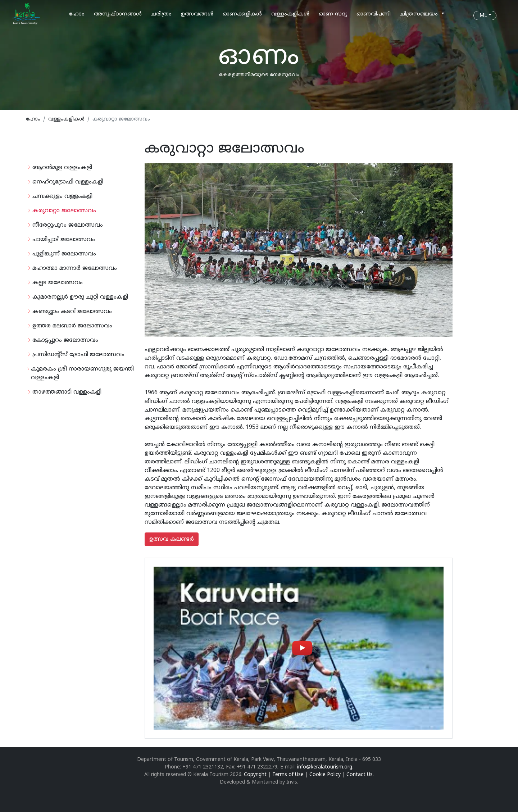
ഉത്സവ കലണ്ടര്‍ (172, 539)
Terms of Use (288, 775)
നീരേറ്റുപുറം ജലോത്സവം (68, 225)
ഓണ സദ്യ (333, 14)
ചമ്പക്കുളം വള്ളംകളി (62, 196)
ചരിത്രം (161, 14)
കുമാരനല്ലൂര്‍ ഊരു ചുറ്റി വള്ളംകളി (80, 297)
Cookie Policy (325, 775)
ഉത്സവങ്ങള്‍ (197, 14)
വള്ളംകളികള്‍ (290, 14)
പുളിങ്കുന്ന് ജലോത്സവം (64, 254)
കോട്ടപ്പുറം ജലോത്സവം (65, 340)
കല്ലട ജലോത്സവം (58, 283)
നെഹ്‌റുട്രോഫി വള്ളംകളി (68, 182)
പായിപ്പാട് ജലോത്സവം (64, 240)
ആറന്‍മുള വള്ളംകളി (62, 168)
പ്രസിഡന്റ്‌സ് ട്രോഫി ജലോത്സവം (78, 355)
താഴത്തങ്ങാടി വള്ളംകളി (67, 392)
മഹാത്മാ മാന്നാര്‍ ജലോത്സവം (75, 268)
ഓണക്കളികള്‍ (242, 14)
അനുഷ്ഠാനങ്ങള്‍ (118, 14)
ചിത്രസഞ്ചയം (419, 14)
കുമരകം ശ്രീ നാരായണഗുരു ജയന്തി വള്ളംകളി (82, 373)
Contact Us (360, 775)
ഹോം (77, 14)
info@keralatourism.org (325, 767)
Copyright (255, 775)
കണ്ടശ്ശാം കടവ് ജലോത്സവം (72, 312)
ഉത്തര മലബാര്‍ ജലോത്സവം (72, 326)
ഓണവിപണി (374, 14)
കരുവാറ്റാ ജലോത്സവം (64, 211)
